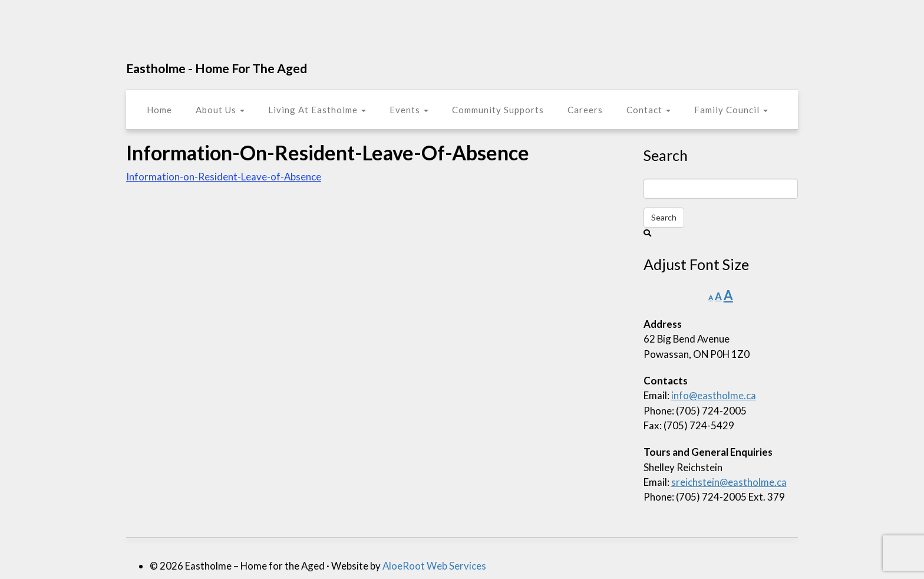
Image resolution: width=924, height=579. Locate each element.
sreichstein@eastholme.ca (729, 482)
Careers (585, 110)
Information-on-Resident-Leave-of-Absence (224, 177)
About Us (220, 110)
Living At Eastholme (317, 110)
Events (409, 110)
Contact (649, 110)
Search (664, 217)
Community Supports (498, 110)
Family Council (731, 110)
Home (159, 110)
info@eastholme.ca (714, 395)
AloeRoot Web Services (434, 566)
